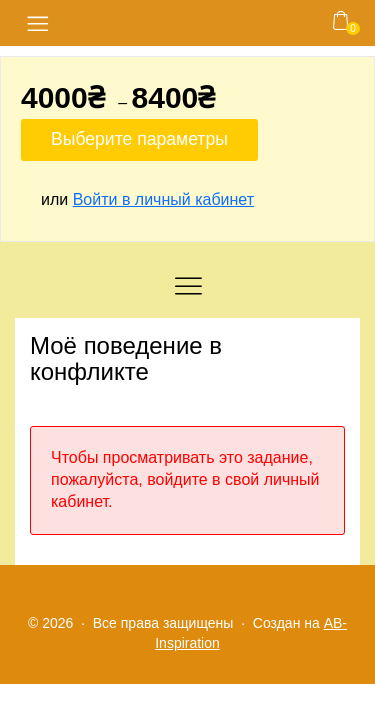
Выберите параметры (139, 139)
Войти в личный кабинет (163, 199)
